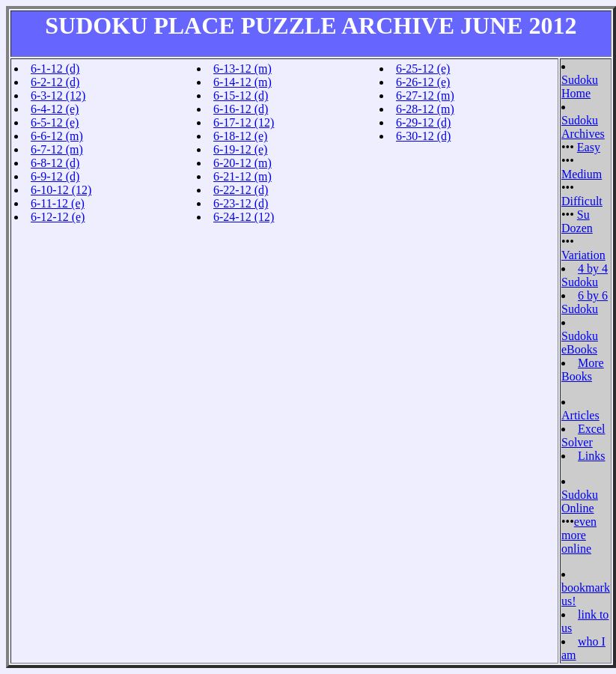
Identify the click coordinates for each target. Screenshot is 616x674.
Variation (583, 255)
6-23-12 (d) (241, 203)
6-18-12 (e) (240, 136)
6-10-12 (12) (61, 190)
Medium (582, 174)
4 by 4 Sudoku (585, 275)
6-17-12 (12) (244, 122)
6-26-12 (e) (423, 82)
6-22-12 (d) (241, 190)
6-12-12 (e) (58, 217)
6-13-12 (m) (243, 69)
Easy (589, 147)
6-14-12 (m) (243, 82)
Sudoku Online (580, 501)
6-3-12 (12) (58, 95)
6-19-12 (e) (240, 149)
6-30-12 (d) (423, 136)
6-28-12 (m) (425, 109)
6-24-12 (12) (244, 217)
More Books (583, 370)
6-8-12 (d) (55, 163)
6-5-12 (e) (55, 122)
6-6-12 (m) (57, 136)
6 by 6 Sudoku (585, 302)
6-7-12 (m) (57, 149)
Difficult (582, 201)
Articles (580, 415)
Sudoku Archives (583, 127)
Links (591, 456)
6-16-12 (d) (241, 109)
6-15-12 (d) (241, 95)
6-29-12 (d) (423, 122)
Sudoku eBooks (580, 343)
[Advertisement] (424, 190)
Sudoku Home (580, 86)
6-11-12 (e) (58, 203)
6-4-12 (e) (55, 109)
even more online (579, 535)
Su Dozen (577, 221)
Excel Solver (583, 435)
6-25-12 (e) (423, 69)
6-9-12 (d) (55, 176)
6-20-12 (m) (243, 163)
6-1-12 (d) (55, 69)
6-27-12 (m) (425, 95)
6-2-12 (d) (55, 82)
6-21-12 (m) (243, 176)
